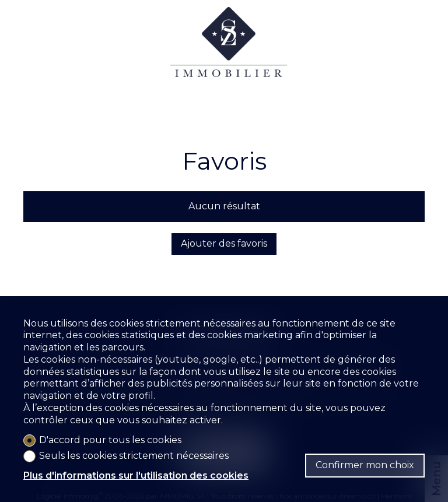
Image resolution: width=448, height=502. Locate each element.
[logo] (229, 53)
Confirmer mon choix (365, 465)
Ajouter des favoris (224, 243)
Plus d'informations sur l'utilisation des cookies (136, 475)
